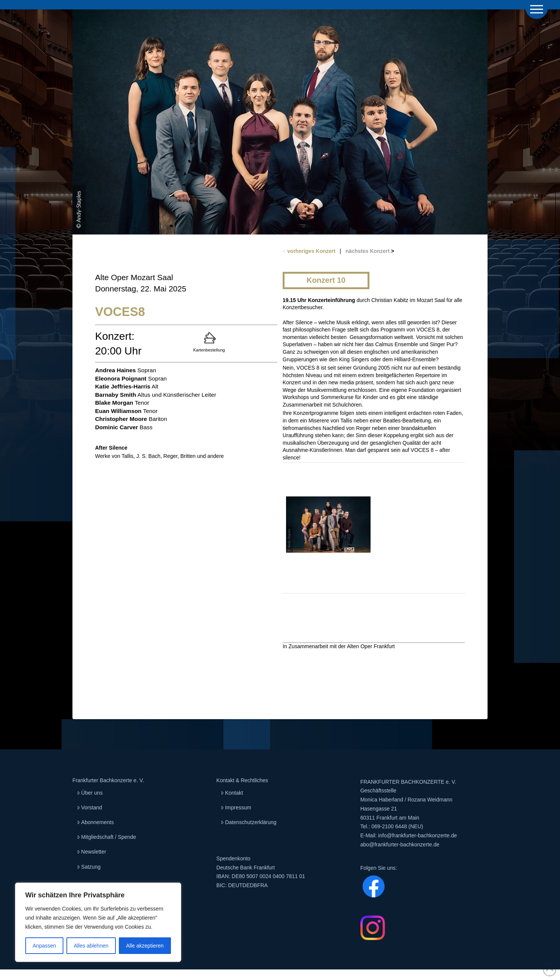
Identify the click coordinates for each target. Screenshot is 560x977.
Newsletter (92, 852)
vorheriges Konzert (311, 251)
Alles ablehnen (91, 946)
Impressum (236, 807)
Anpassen (44, 946)
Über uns (90, 793)
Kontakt (232, 793)
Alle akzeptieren (145, 946)
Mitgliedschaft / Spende (107, 837)
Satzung (89, 867)
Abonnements (95, 822)
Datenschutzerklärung (248, 822)
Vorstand (89, 807)
